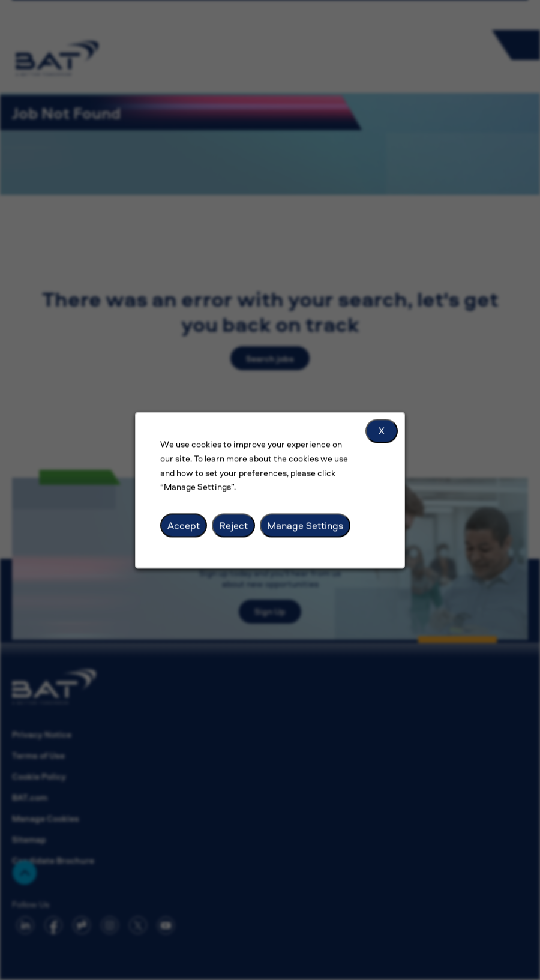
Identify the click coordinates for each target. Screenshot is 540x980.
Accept (190, 534)
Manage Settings (302, 534)
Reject (236, 534)
